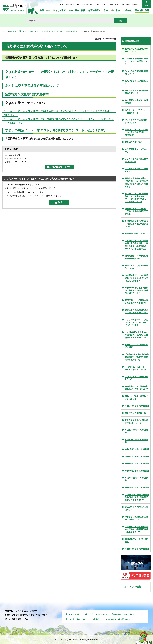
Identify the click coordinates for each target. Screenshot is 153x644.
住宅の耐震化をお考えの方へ (136, 82)
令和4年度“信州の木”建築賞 (137, 464)
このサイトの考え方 (75, 615)
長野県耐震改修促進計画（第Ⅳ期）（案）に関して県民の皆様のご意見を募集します (136, 182)
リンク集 (71, 620)
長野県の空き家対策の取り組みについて (136, 50)
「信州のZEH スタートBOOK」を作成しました (135, 368)
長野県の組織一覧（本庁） (55, 31)
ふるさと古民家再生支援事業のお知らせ (136, 160)
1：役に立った (13, 188)
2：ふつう (29, 188)
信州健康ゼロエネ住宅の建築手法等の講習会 (136, 257)
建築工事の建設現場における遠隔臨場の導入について (136, 311)
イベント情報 (134, 587)
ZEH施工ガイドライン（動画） (136, 540)
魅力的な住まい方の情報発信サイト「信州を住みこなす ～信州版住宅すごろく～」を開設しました (136, 198)
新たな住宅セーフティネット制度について (136, 111)
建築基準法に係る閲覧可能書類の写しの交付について (136, 388)
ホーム (5, 31)
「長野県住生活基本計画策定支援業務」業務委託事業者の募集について (136, 529)
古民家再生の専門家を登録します (136, 170)
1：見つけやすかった (16, 196)
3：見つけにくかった (52, 196)
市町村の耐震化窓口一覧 (135, 413)
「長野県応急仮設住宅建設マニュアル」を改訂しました (136, 61)
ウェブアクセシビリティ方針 (98, 615)
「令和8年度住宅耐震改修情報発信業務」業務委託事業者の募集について (137, 357)
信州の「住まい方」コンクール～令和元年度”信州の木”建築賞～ (136, 132)
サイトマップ (137, 615)
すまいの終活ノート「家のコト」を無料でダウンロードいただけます (136, 322)
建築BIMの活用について (135, 234)
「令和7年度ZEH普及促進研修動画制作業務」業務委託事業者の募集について (137, 497)
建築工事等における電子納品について (136, 267)
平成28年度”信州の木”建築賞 (137, 479)
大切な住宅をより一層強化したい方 (136, 378)
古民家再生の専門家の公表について (136, 508)
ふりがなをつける (87, 5)
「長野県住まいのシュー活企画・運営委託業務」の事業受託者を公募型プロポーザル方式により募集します (136, 245)
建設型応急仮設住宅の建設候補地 (136, 102)
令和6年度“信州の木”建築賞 (137, 406)
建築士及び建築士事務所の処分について (136, 397)
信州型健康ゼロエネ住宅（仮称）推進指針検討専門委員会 (136, 211)
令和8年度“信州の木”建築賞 (137, 549)
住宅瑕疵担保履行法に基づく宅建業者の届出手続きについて (136, 224)
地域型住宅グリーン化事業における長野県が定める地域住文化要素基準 (136, 278)
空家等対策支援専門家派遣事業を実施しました (136, 92)
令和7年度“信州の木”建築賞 (137, 488)
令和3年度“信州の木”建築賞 (137, 457)
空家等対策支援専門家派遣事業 (27, 94)
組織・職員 (39, 31)
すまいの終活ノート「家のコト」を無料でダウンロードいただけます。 (56, 130)
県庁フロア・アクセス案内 (106, 620)
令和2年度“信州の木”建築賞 (137, 449)
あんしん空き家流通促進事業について (32, 86)
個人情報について (121, 615)
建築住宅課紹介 (73, 31)
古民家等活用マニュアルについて (136, 151)
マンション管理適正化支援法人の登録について (136, 518)
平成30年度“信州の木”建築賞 (137, 441)
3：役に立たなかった (47, 188)
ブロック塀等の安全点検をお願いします (136, 121)
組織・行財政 (28, 31)
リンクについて (85, 620)
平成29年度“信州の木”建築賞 (137, 431)
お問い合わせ (126, 620)
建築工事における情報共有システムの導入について (136, 302)
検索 (146, 5)
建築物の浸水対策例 (134, 142)
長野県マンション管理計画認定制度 (136, 346)
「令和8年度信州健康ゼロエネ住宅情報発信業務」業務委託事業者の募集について (137, 335)
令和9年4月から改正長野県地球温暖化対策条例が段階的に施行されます (137, 290)
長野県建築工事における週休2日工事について (136, 421)
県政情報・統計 (15, 31)
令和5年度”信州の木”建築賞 (137, 471)
